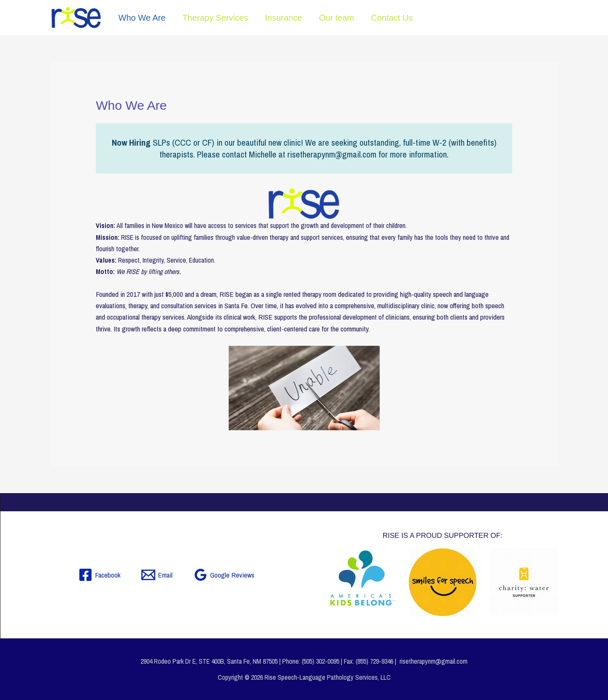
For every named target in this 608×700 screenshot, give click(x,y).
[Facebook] (100, 575)
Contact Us (392, 18)
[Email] (157, 575)
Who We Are (142, 18)
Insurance (284, 18)
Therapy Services (215, 18)
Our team (336, 18)
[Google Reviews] (224, 575)
